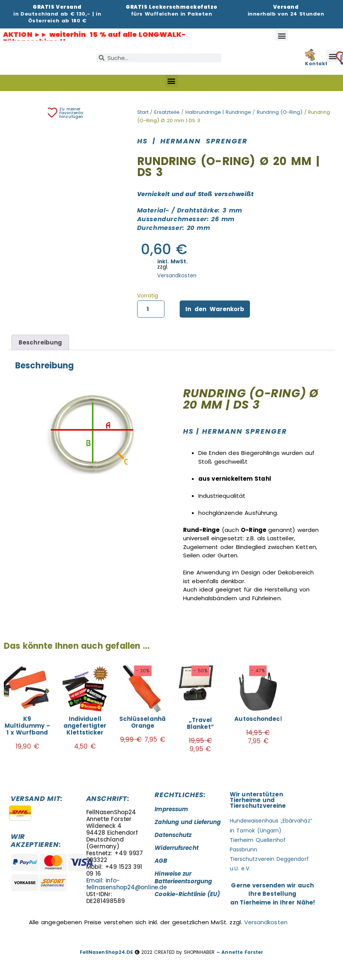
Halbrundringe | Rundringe (218, 112)
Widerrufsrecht (176, 848)
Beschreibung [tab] (40, 342)
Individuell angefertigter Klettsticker (85, 726)
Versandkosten (177, 276)
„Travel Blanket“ (200, 723)
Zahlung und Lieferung (188, 822)
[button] (282, 36)
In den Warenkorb (215, 309)
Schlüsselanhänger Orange (150, 722)
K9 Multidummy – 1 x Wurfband (27, 726)
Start (143, 112)
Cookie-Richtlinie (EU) (187, 894)
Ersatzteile (167, 112)
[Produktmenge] (151, 309)
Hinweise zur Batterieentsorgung (183, 877)
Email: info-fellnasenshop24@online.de (126, 884)
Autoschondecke (261, 719)
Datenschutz (173, 835)
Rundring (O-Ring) (280, 112)
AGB (161, 861)
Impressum (171, 809)
